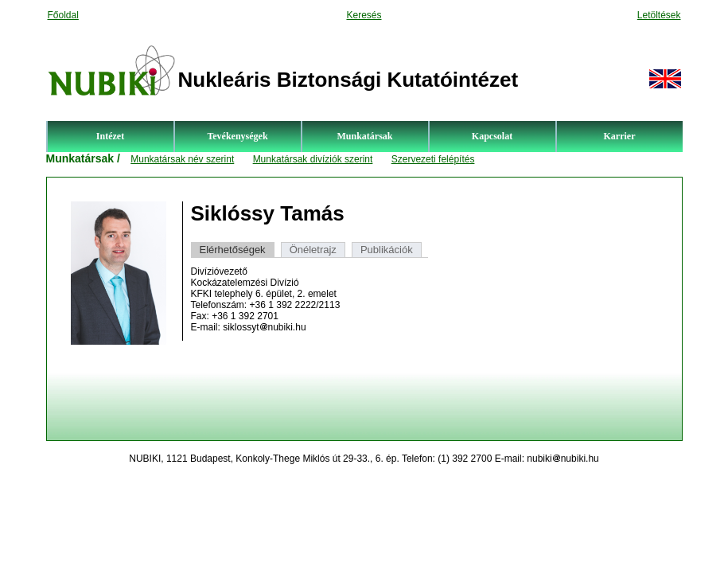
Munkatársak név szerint (182, 159)
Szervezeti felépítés (433, 159)
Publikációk (387, 250)
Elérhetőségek (233, 250)
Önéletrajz (313, 250)
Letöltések (659, 15)
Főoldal (63, 15)
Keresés (364, 15)
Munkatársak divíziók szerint (313, 159)
